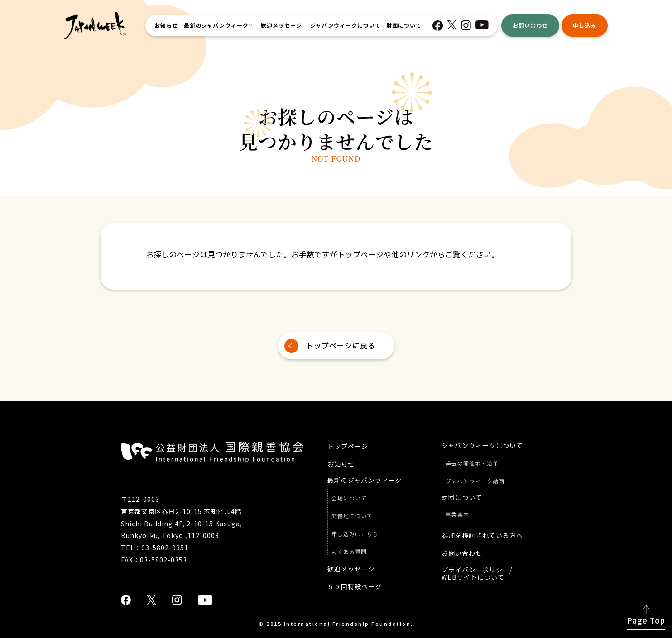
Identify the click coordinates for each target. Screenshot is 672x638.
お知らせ (166, 25)
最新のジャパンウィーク (216, 25)
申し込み (585, 25)
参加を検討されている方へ (482, 536)
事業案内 (457, 514)
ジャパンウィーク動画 (475, 481)
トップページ (348, 446)
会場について (349, 498)
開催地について (352, 516)
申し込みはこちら (355, 534)
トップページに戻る (341, 345)
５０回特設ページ (355, 587)
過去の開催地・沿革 (472, 463)
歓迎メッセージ (281, 25)
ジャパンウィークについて (346, 25)
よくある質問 (349, 552)
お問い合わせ (530, 25)
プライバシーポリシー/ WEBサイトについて (477, 574)
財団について (404, 25)
